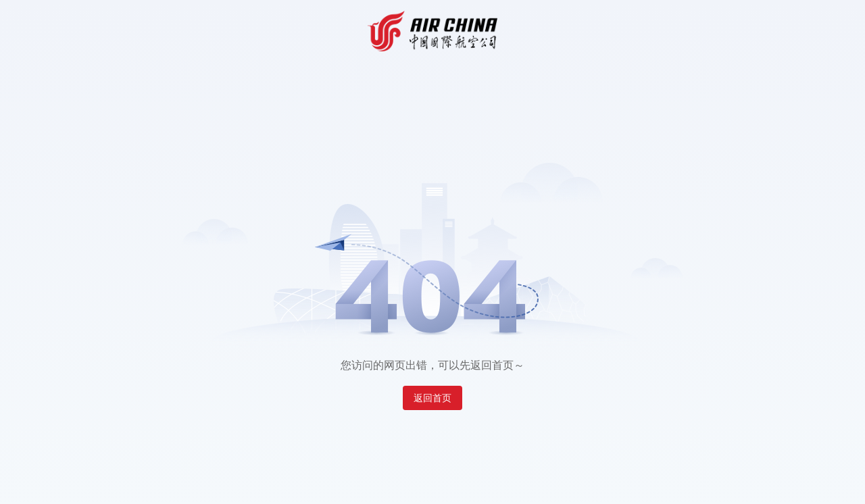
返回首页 (432, 398)
